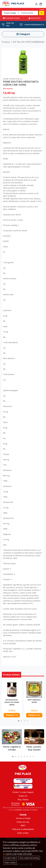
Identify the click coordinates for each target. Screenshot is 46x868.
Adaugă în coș (12, 715)
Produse (6, 42)
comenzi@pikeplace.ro (34, 25)
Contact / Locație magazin (23, 792)
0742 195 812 (10, 25)
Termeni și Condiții (23, 818)
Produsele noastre (11, 18)
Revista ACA (34, 18)
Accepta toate (10, 858)
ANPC (23, 826)
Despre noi (23, 796)
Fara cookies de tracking (29, 858)
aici (4, 854)
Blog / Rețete (23, 800)
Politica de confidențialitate (23, 829)
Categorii (23, 34)
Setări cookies (23, 833)
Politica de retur (23, 822)
